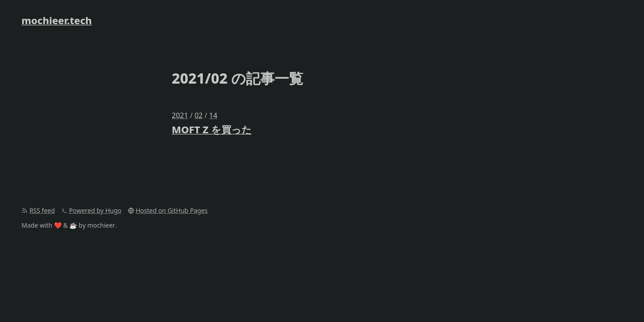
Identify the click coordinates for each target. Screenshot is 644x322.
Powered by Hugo (95, 210)
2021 (180, 115)
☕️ (73, 225)
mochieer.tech (57, 20)
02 (199, 115)
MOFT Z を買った (212, 129)
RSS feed (42, 210)
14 (213, 115)
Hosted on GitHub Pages (172, 210)
